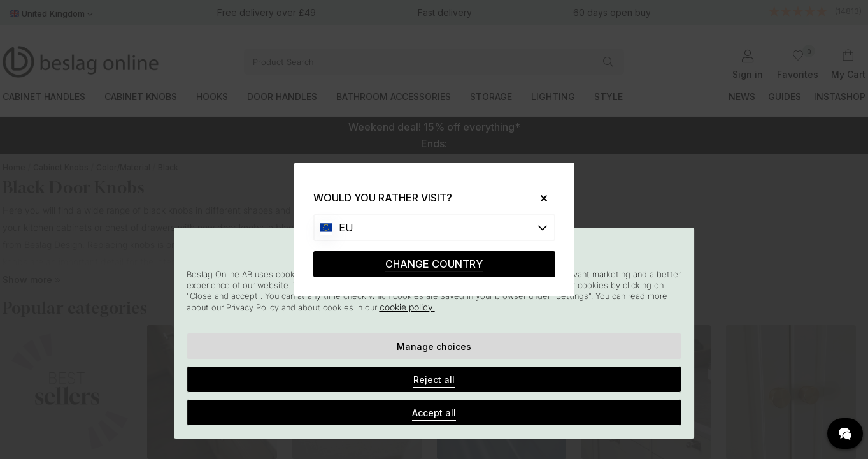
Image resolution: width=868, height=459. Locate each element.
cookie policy (406, 307)
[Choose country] (434, 228)
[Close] (538, 198)
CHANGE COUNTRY (434, 264)
